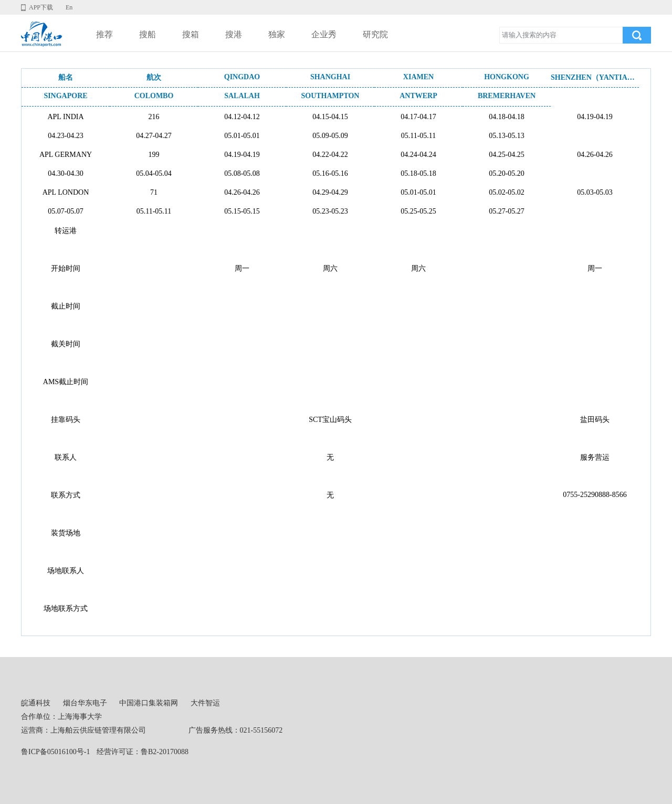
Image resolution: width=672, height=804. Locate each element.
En (69, 7)
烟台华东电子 (85, 703)
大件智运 (205, 703)
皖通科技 (36, 703)
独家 (277, 34)
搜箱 (191, 34)
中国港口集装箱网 (149, 703)
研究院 (375, 34)
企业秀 (324, 34)
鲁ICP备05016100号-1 (55, 752)
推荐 (104, 34)
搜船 (148, 34)
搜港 (234, 34)
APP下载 (41, 7)
